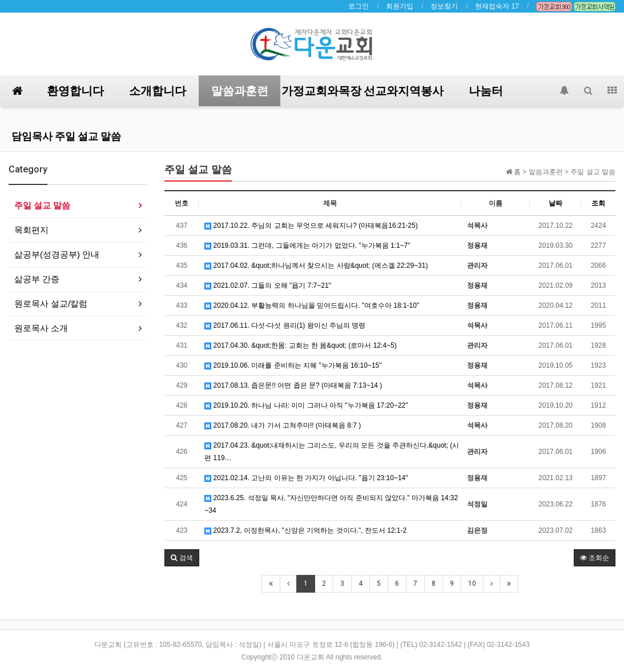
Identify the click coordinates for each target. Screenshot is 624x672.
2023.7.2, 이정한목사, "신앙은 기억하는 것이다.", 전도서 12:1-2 (305, 530)
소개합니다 (158, 91)
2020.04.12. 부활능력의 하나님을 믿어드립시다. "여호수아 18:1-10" (312, 305)
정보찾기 (444, 6)
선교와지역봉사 (404, 91)
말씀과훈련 (240, 91)
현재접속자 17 (497, 6)
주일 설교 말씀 (42, 205)
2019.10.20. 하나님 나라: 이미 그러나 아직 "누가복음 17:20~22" (306, 405)
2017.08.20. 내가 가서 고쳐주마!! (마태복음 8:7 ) (283, 425)
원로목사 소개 (41, 328)
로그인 (359, 6)
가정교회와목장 (321, 91)
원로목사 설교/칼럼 (51, 303)
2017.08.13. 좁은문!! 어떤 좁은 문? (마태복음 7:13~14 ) (293, 385)
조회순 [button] (595, 558)
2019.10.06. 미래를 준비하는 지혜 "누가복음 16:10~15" (293, 365)
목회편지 (31, 230)
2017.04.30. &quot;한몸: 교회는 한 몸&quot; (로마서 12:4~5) (300, 345)
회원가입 (400, 6)
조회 (598, 203)
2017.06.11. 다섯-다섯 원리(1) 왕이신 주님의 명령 (285, 325)
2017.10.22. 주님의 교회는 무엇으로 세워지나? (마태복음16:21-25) (311, 226)
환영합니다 (75, 91)
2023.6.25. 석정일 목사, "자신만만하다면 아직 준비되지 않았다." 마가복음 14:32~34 (331, 504)
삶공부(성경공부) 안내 (57, 254)
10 (472, 584)
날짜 (555, 203)
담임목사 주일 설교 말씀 (66, 136)
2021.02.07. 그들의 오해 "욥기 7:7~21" (268, 285)
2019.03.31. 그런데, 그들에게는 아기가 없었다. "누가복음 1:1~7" (307, 246)
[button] (182, 558)
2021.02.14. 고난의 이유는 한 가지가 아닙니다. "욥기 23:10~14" (306, 478)
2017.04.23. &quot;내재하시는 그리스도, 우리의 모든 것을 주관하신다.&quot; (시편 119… (332, 452)
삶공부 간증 (37, 279)
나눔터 (486, 91)
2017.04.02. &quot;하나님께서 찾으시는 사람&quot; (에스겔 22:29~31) (316, 265)
